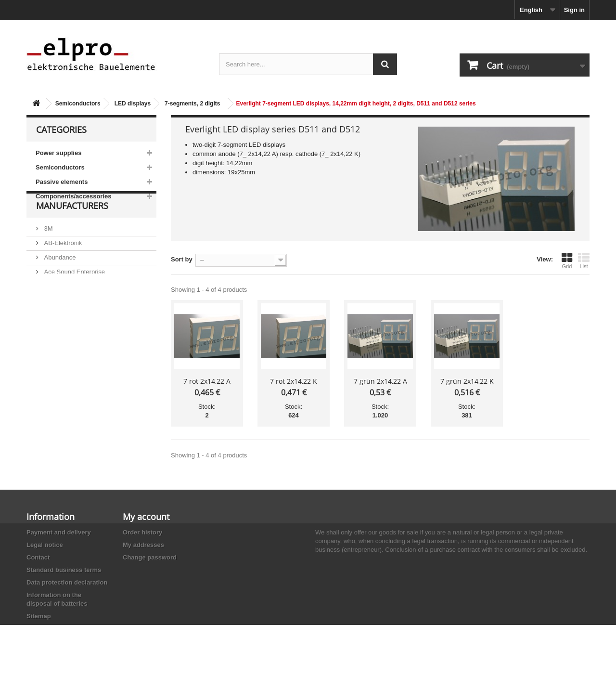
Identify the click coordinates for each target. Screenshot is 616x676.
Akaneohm (58, 338)
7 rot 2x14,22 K (294, 381)
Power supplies (58, 153)
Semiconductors (78, 104)
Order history (142, 532)
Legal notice (45, 545)
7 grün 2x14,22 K (467, 381)
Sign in (574, 10)
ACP (50, 309)
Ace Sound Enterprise (74, 294)
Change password (150, 557)
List (584, 260)
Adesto (53, 323)
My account (146, 517)
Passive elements (62, 182)
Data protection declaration (67, 582)
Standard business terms (64, 570)
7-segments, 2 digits (192, 104)
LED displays (133, 104)
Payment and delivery (59, 532)
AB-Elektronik (62, 266)
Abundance (59, 280)
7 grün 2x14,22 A (380, 381)
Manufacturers (72, 232)
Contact (38, 557)
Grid (567, 260)
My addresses (143, 545)
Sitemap (39, 616)
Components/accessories (74, 196)
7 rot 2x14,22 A (207, 381)
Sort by (182, 259)
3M (48, 251)
